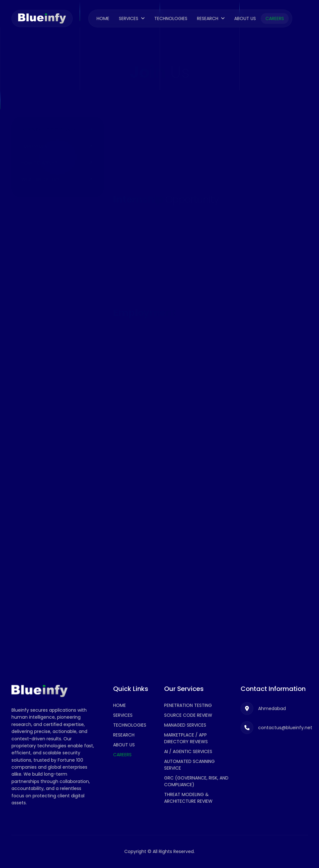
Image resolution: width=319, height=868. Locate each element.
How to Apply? (39, 151)
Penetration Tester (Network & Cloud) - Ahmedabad (186, 454)
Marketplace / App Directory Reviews (186, 738)
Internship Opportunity (49, 118)
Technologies (171, 18)
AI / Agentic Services (188, 751)
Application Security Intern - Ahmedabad (189, 219)
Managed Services (185, 725)
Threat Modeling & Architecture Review (188, 798)
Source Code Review (188, 715)
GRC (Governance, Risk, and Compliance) (196, 781)
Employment (36, 134)
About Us (245, 18)
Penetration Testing (188, 705)
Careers (275, 18)
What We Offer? (40, 167)
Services (129, 18)
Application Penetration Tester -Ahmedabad (195, 371)
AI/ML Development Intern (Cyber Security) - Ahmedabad (195, 271)
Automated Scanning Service (189, 765)
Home (103, 18)
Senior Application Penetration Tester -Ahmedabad (185, 410)
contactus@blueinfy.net (69, 282)
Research (208, 18)
